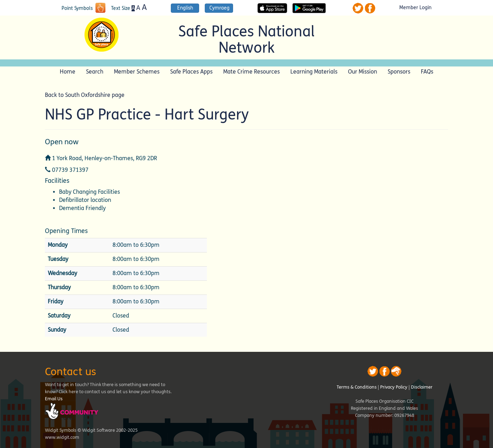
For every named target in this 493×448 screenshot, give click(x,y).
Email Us (54, 399)
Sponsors (399, 72)
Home (68, 72)
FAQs (427, 72)
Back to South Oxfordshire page (85, 95)
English (185, 8)
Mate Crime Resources (251, 72)
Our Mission (362, 72)
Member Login (415, 8)
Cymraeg (219, 8)
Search (95, 72)
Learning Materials (314, 72)
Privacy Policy (394, 387)
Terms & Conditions (357, 387)
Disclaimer (422, 387)
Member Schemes (137, 72)
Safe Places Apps (191, 72)
